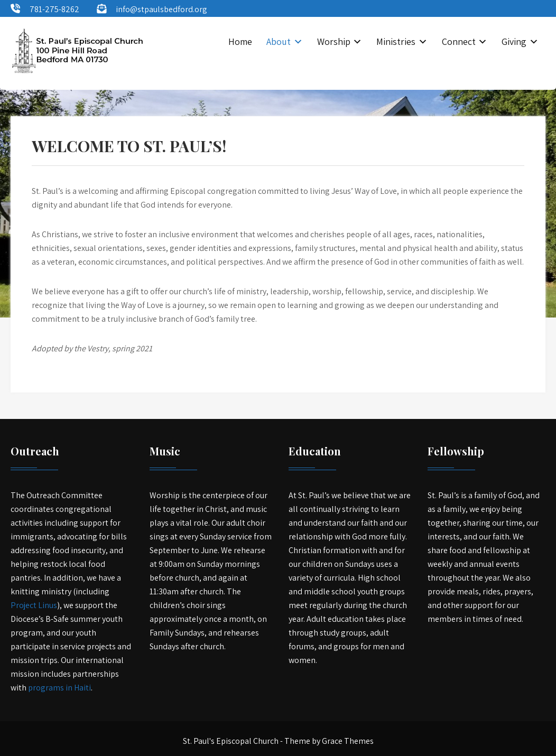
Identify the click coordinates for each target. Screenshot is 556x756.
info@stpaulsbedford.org (161, 9)
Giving (514, 41)
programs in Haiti (59, 688)
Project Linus (34, 605)
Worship (334, 41)
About (279, 41)
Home (240, 41)
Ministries (396, 41)
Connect (459, 41)
